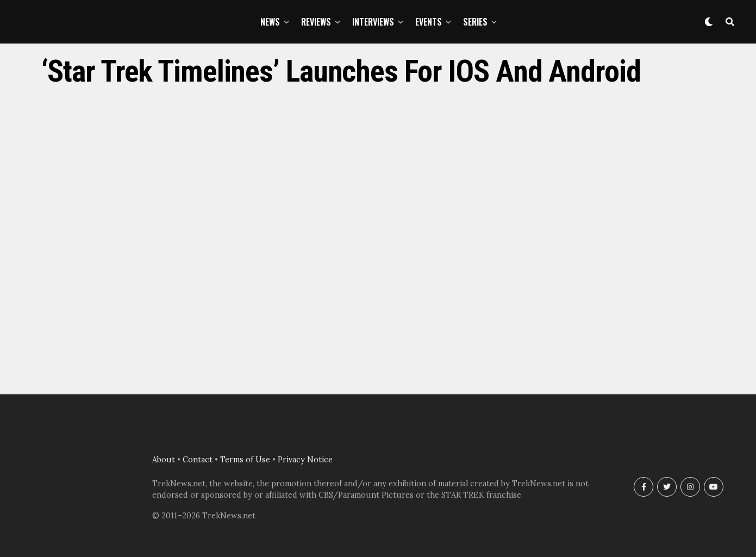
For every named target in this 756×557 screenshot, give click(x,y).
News (270, 22)
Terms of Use (245, 460)
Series (475, 22)
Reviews (316, 22)
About (164, 460)
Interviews (373, 22)
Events (429, 22)
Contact (198, 460)
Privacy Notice (305, 460)
